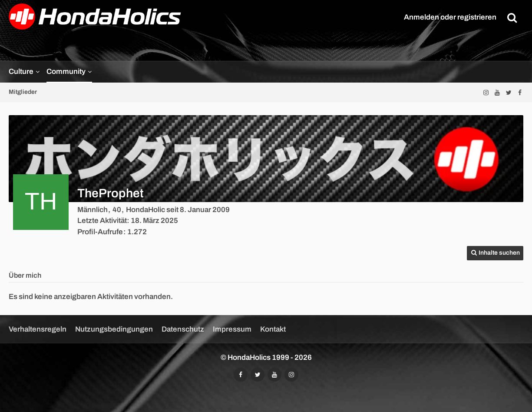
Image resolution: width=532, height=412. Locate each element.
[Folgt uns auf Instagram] (486, 92)
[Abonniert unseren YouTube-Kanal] (497, 92)
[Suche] (512, 17)
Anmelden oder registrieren (450, 17)
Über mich (25, 275)
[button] (495, 253)
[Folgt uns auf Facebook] (520, 92)
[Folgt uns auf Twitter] (509, 92)
